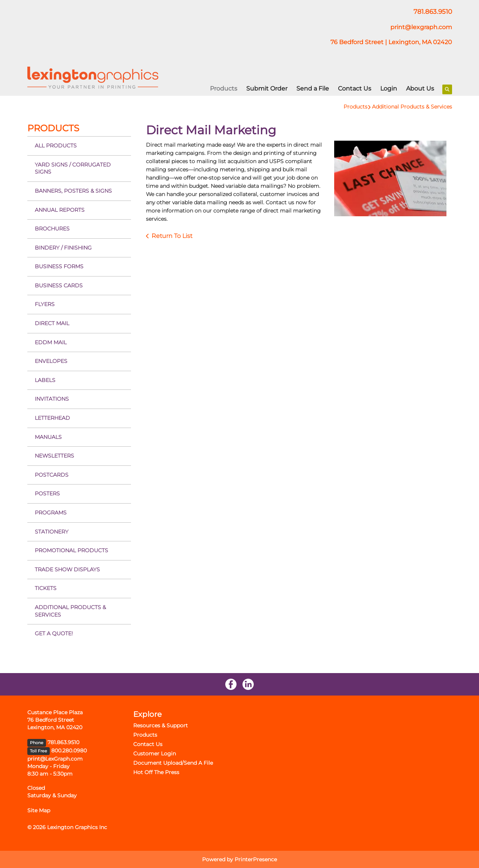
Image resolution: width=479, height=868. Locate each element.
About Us (420, 88)
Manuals (48, 437)
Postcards (52, 475)
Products (224, 88)
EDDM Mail (51, 342)
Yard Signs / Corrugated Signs (73, 168)
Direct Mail (52, 323)
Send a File (313, 88)
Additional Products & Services (412, 107)
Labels (45, 380)
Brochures (52, 229)
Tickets (46, 588)
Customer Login (155, 754)
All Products (56, 146)
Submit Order (267, 88)
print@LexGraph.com (55, 759)
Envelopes (51, 361)
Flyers (45, 304)
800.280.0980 (69, 751)
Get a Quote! (54, 633)
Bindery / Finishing (63, 248)
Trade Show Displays (67, 569)
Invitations (52, 399)
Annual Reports (60, 210)
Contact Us (355, 88)
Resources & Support (161, 725)
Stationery (52, 532)
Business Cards (59, 285)
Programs (51, 513)
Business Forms (59, 266)
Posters (47, 493)
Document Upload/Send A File (173, 763)
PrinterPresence (256, 859)
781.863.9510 (63, 742)
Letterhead (52, 418)
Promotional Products (71, 550)
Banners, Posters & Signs (73, 191)
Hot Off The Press (156, 772)
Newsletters (54, 456)
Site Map (39, 810)
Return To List (172, 236)
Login (389, 88)
